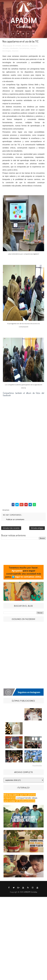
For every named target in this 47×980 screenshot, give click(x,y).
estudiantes (14, 48)
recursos (15, 51)
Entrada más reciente (11, 528)
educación (34, 46)
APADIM (18, 46)
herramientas (24, 48)
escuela (6, 48)
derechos (26, 46)
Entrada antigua (37, 528)
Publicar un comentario (15, 519)
